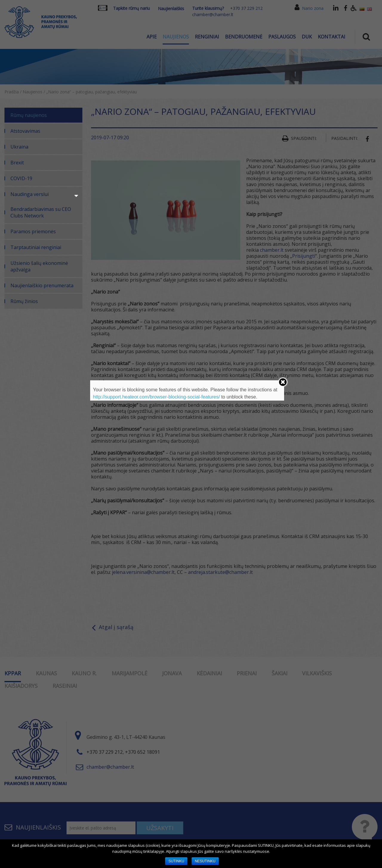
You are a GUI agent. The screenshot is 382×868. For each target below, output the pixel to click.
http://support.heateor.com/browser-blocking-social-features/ (157, 397)
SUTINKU (176, 861)
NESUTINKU (205, 861)
